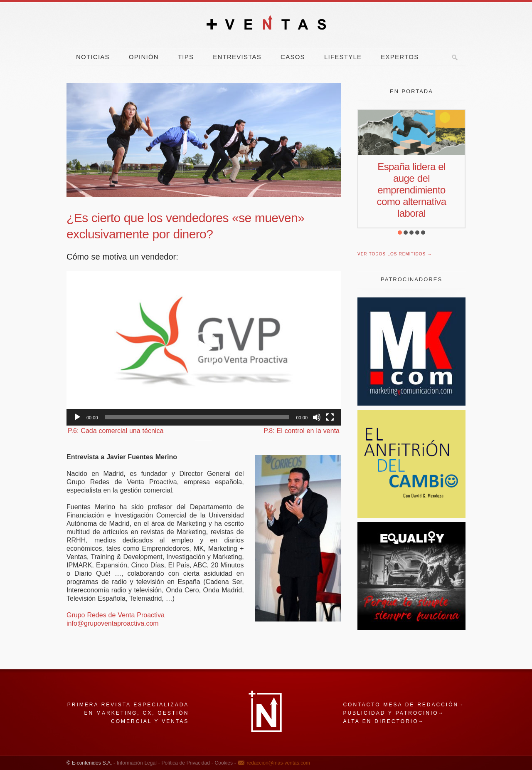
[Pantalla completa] (330, 417)
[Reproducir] (77, 417)
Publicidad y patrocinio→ (394, 713)
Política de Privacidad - (187, 763)
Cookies (223, 763)
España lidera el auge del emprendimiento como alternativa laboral (412, 190)
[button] (204, 349)
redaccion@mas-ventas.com (278, 763)
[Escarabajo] (411, 628)
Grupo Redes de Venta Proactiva (116, 615)
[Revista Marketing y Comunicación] (411, 403)
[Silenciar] (317, 417)
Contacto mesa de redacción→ (404, 705)
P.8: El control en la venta (302, 431)
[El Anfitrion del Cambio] (411, 516)
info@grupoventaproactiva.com (113, 623)
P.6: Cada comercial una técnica (116, 431)
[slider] (197, 417)
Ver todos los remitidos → (395, 254)
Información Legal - (138, 763)
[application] (204, 348)
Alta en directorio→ (384, 721)
